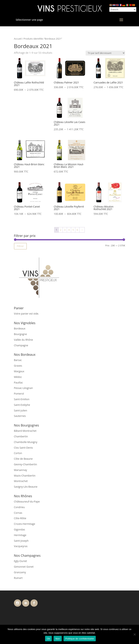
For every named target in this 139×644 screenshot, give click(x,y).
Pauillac (18, 382)
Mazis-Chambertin (25, 476)
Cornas (18, 513)
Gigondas (19, 529)
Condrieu (19, 507)
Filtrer (20, 246)
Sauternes (20, 416)
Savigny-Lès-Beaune (26, 487)
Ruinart (18, 578)
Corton (18, 453)
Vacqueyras (21, 546)
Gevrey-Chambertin (26, 464)
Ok (48, 639)
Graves (18, 366)
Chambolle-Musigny (26, 442)
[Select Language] (123, 9)
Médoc (18, 377)
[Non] (134, 634)
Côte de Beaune (23, 459)
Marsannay (21, 470)
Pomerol (19, 394)
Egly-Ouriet (20, 561)
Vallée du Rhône (23, 340)
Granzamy (20, 572)
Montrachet (21, 481)
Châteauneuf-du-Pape (27, 502)
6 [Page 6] (77, 230)
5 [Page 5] (73, 230)
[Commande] (105, 53)
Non (58, 639)
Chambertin (21, 436)
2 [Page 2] (61, 230)
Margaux (19, 371)
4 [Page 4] (69, 230)
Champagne (21, 345)
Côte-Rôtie (20, 518)
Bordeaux (20, 328)
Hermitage (20, 535)
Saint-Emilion (22, 399)
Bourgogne (20, 334)
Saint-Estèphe (22, 405)
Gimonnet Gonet (24, 567)
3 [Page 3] (65, 230)
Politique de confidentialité (80, 639)
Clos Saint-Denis (23, 448)
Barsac (18, 360)
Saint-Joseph (21, 541)
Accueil (18, 39)
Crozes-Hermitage (25, 524)
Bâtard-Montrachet (25, 431)
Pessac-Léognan (23, 388)
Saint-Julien (21, 410)
